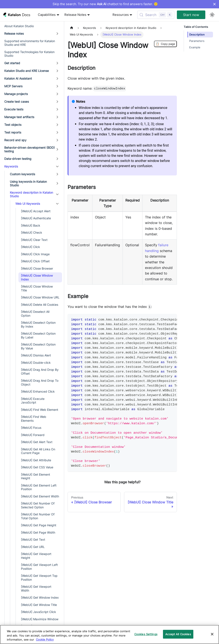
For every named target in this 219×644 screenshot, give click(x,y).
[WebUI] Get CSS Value (37, 467)
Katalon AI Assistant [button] (18, 78)
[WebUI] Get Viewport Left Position (39, 567)
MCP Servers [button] (13, 86)
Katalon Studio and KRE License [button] (27, 71)
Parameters (197, 41)
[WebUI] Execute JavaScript (33, 401)
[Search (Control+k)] (156, 15)
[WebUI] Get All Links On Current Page (38, 451)
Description (197, 35)
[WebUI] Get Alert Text (37, 442)
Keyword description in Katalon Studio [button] (31, 194)
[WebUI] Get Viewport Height (36, 556)
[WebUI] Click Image (35, 254)
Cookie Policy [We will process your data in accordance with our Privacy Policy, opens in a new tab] (45, 640)
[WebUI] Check (32, 232)
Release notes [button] (14, 33)
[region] (109, 634)
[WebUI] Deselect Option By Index (38, 324)
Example (195, 47)
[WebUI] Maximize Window (40, 619)
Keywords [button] (11, 166)
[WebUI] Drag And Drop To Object (40, 382)
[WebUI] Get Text (33, 539)
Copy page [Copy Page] (165, 44)
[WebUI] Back (31, 225)
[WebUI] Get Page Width (38, 532)
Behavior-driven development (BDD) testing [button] (30, 149)
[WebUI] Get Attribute (36, 460)
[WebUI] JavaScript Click (38, 612)
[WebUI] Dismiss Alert (36, 355)
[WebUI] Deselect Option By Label (38, 335)
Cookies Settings (146, 634)
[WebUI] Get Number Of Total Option (38, 516)
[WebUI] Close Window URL (40, 297)
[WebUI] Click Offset (35, 261)
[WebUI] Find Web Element (40, 410)
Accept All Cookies (178, 634)
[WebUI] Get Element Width (40, 496)
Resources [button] (121, 15)
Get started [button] (12, 63)
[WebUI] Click (30, 247)
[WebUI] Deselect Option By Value (38, 346)
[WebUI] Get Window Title (39, 605)
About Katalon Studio (19, 26)
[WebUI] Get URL (33, 547)
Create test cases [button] (17, 102)
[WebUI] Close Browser (37, 268)
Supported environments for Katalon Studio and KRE (30, 43)
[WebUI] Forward (33, 435)
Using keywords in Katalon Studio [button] (28, 183)
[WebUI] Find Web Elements (34, 419)
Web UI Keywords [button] (28, 204)
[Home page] (72, 28)
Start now (191, 15)
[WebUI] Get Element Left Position (39, 487)
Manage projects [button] (16, 94)
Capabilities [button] (47, 15)
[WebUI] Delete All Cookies (40, 305)
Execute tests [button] (14, 109)
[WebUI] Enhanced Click (38, 391)
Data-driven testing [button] (18, 159)
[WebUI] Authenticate (36, 218)
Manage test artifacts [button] (19, 117)
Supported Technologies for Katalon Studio (29, 54)
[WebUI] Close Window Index (37, 277)
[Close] (212, 634)
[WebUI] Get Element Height (36, 476)
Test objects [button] (13, 125)
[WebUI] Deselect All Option (35, 314)
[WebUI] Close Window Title (37, 288)
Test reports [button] (13, 132)
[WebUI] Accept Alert (36, 211)
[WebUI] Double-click (36, 363)
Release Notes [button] (75, 15)
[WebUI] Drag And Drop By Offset (40, 372)
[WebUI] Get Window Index (40, 597)
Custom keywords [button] (22, 174)
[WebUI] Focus (31, 428)
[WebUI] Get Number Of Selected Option (38, 505)
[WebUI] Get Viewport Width (36, 588)
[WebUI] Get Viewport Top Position (39, 578)
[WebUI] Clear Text (34, 240)
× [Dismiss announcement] (214, 4)
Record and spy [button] (15, 140)
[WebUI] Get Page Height (39, 525)
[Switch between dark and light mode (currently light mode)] (212, 15)
